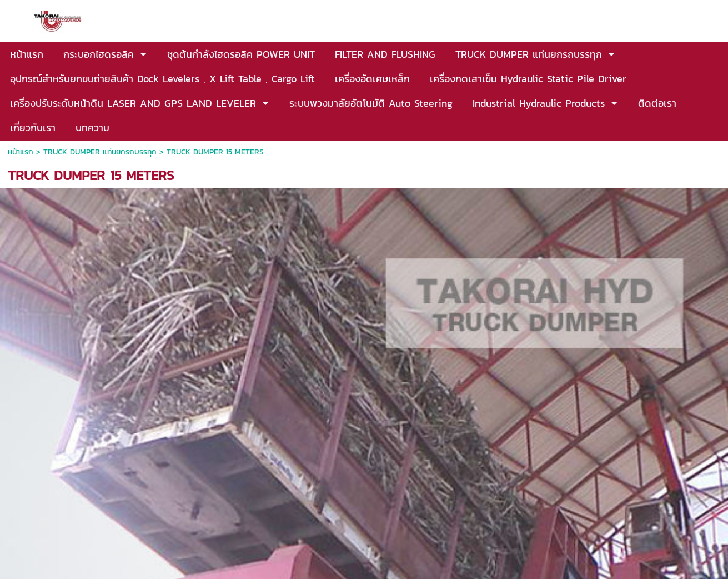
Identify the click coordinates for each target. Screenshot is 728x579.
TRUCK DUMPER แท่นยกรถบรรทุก (100, 152)
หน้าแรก (22, 152)
